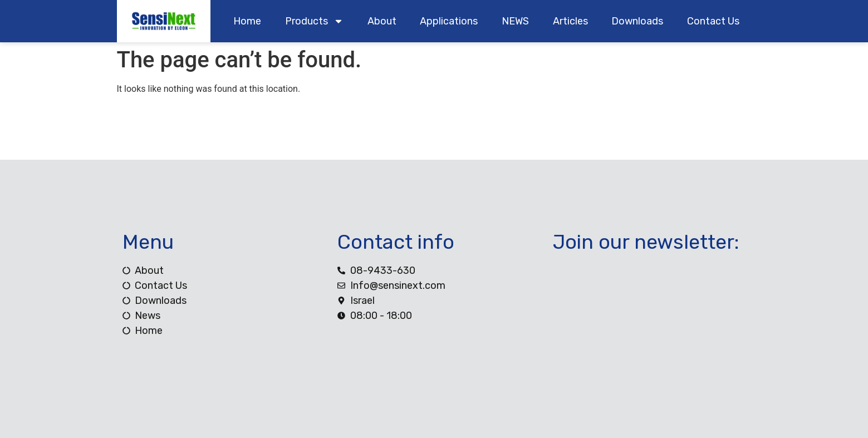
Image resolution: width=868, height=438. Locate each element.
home (247, 21)
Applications (449, 21)
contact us (713, 21)
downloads (637, 21)
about (382, 21)
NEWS (515, 21)
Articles (570, 21)
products (314, 21)
